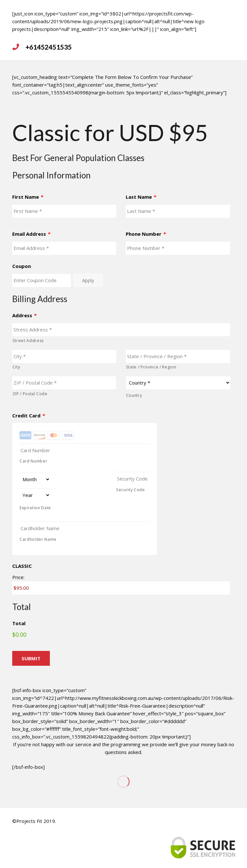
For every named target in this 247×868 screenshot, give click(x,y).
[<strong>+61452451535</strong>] (19, 47)
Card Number (33, 461)
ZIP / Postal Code (30, 394)
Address (24, 315)
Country (134, 395)
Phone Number (146, 234)
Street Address (28, 341)
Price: (18, 577)
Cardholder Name (38, 539)
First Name (28, 197)
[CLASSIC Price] (121, 588)
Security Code (131, 490)
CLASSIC (22, 566)
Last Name (141, 197)
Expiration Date (35, 508)
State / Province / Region (151, 367)
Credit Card (29, 416)
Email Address (31, 234)
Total (19, 623)
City (16, 367)
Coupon (22, 266)
